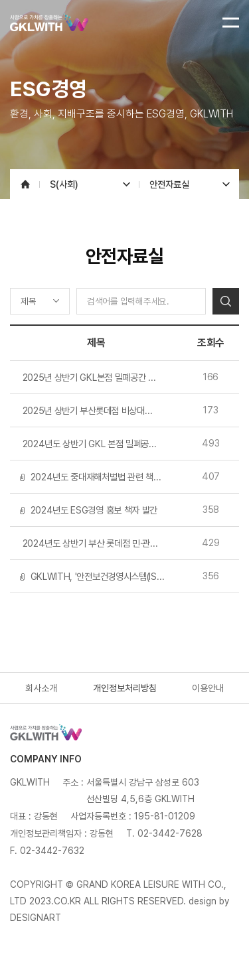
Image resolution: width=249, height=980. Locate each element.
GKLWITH (68, 22)
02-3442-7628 (170, 833)
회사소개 (41, 688)
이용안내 (208, 688)
